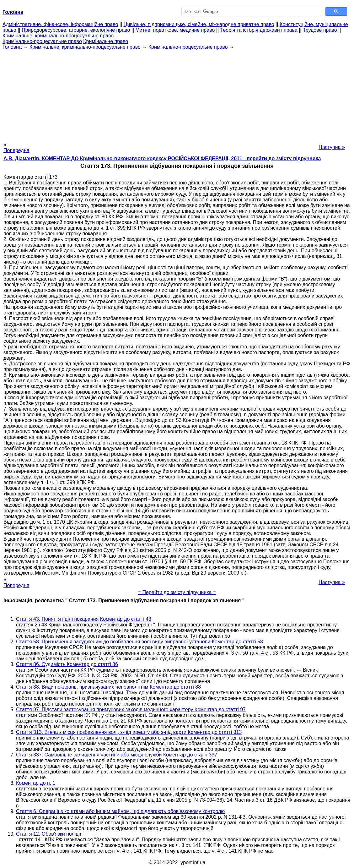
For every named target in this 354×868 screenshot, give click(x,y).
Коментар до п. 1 (36, 783)
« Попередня (16, 147)
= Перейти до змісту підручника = (177, 592)
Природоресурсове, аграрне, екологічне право (76, 30)
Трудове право (320, 30)
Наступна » (332, 147)
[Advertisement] (177, 94)
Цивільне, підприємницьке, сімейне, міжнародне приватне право (199, 24)
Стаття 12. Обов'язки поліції (48, 834)
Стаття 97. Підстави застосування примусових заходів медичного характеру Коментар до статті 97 (131, 710)
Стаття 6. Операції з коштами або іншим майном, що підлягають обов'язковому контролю (120, 811)
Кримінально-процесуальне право (42, 41)
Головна (12, 47)
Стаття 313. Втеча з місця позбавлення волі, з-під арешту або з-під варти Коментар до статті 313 (129, 732)
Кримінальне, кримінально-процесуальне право (58, 36)
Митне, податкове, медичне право (175, 30)
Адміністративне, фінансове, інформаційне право (60, 24)
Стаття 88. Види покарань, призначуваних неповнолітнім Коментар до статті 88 (108, 687)
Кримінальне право (106, 41)
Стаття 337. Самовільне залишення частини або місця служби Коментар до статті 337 (117, 755)
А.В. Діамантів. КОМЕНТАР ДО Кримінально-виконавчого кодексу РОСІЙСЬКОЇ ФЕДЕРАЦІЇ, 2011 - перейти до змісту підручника (162, 158)
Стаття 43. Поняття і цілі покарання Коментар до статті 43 (84, 619)
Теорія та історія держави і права (259, 30)
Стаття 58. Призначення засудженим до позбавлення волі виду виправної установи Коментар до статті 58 (139, 642)
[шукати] (251, 12)
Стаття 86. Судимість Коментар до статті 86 (67, 664)
